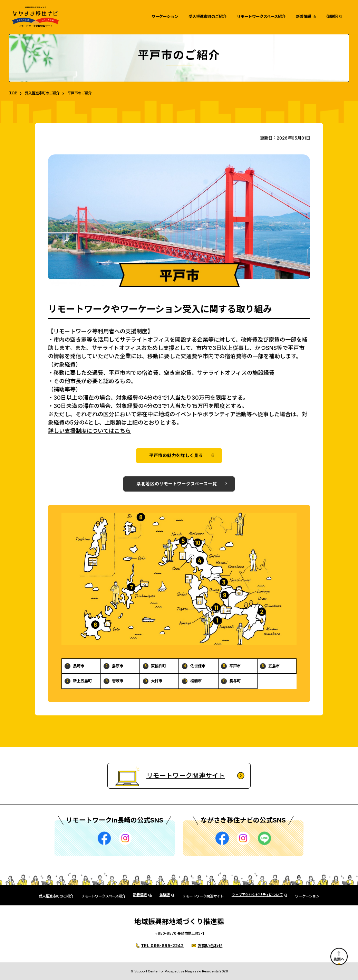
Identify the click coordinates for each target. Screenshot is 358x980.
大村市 (157, 681)
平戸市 (235, 666)
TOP (13, 93)
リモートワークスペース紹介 (261, 17)
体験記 (332, 17)
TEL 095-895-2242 (162, 946)
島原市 (118, 666)
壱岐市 (118, 681)
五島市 (274, 666)
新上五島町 (82, 681)
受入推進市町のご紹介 (207, 17)
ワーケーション (165, 17)
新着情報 (303, 17)
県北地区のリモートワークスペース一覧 (177, 484)
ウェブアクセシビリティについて (257, 895)
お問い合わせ (210, 946)
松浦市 (196, 681)
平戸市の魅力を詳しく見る (176, 455)
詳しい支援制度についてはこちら (89, 431)
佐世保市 (198, 666)
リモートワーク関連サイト (203, 896)
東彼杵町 (158, 666)
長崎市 (79, 666)
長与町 (235, 681)
